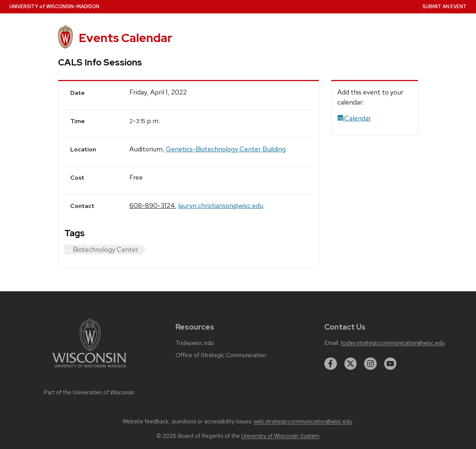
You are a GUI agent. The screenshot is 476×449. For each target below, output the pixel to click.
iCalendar (354, 118)
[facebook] (331, 364)
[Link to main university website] (89, 369)
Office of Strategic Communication (221, 355)
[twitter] (351, 364)
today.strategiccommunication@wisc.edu (393, 343)
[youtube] (390, 364)
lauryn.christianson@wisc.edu (221, 206)
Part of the (89, 392)
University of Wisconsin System (280, 436)
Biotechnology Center (106, 249)
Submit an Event (445, 7)
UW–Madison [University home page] (54, 7)
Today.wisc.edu (195, 343)
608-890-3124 (152, 206)
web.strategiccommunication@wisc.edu (303, 421)
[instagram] (370, 364)
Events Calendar (126, 38)
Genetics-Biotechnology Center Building (226, 149)
